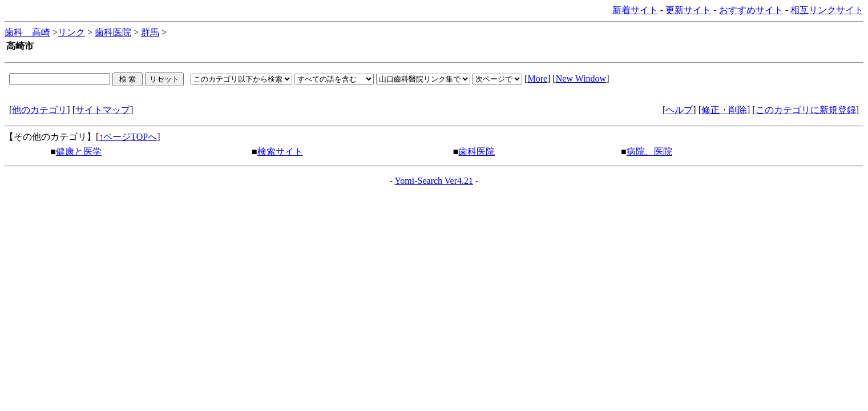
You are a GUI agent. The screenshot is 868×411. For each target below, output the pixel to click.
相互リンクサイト (827, 10)
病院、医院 (649, 152)
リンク (71, 32)
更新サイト (688, 10)
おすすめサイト (751, 10)
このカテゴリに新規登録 (806, 110)
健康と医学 (79, 152)
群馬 (150, 32)
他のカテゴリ (39, 110)
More (537, 78)
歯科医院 (113, 32)
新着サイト (635, 10)
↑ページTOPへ (128, 137)
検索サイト (280, 152)
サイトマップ (103, 110)
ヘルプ (679, 110)
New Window (581, 78)
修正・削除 (724, 110)
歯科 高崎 (27, 32)
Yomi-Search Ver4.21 (434, 181)
